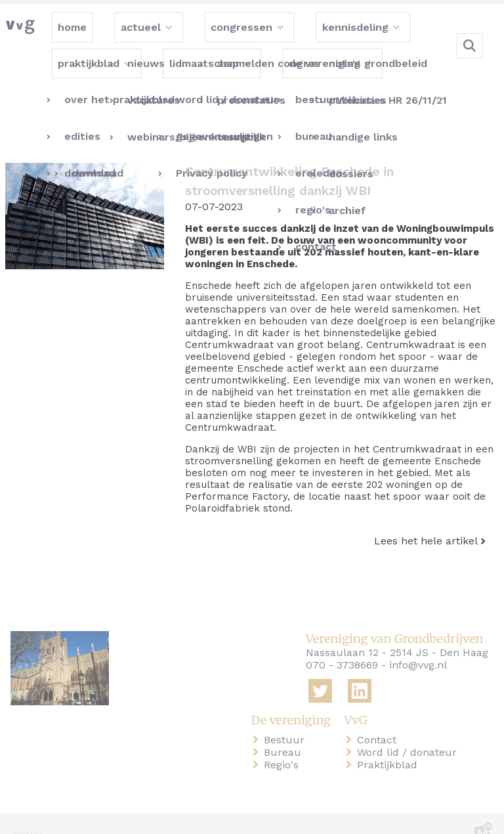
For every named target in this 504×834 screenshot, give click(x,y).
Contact (379, 719)
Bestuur (287, 719)
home (28, 813)
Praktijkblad (390, 744)
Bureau (285, 731)
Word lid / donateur (409, 731)
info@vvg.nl (418, 645)
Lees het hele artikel (426, 520)
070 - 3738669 (342, 645)
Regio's (284, 744)
